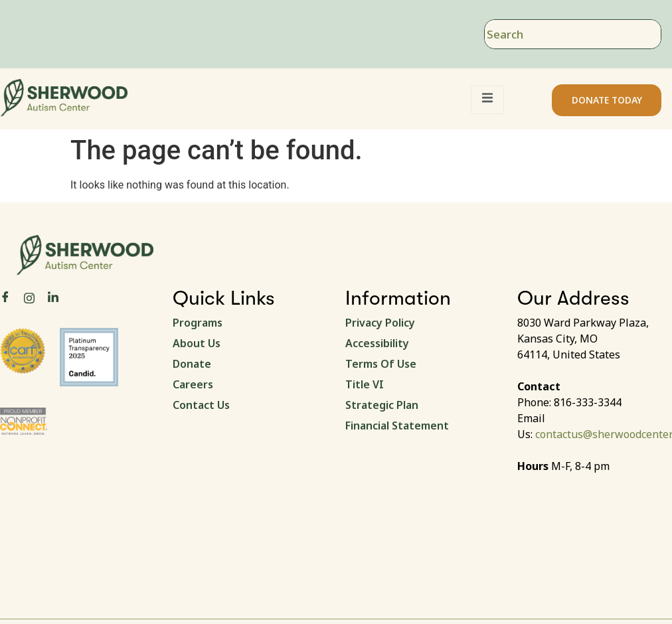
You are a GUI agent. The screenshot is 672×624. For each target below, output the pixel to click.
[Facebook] (5, 297)
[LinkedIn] (53, 297)
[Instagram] (29, 297)
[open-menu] (487, 100)
